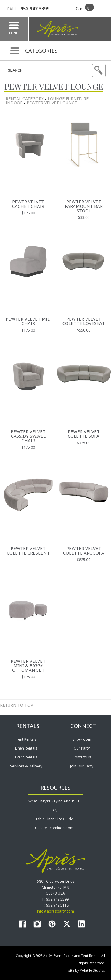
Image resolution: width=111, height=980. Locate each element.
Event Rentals (26, 757)
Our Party (82, 748)
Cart (80, 8)
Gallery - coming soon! (54, 828)
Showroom (82, 739)
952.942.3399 (28, 9)
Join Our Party (82, 766)
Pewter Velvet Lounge (52, 103)
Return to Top (17, 705)
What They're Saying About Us (54, 801)
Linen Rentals (26, 748)
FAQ (54, 810)
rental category (25, 99)
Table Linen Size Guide (54, 819)
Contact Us (82, 757)
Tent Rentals (26, 739)
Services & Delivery (26, 766)
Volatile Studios (92, 970)
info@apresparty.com (55, 911)
